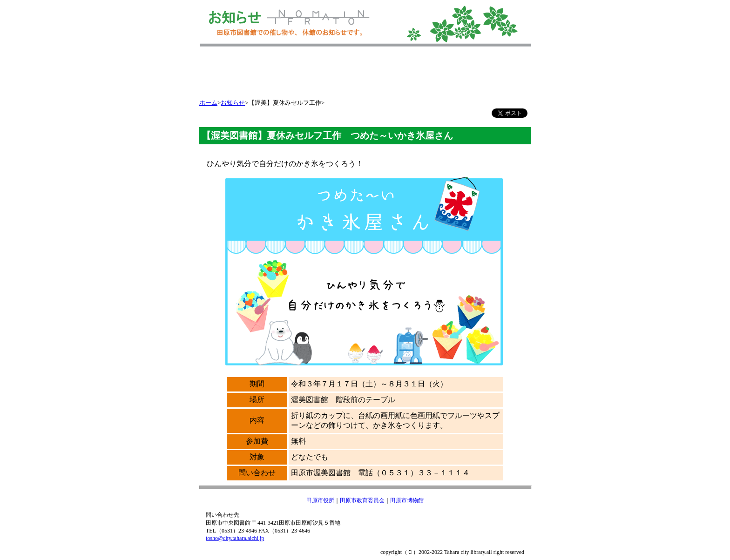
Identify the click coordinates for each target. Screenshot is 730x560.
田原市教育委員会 (362, 500)
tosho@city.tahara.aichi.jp (235, 538)
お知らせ (233, 103)
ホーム (208, 103)
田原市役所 (320, 500)
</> (365, 78)
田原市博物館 (407, 500)
